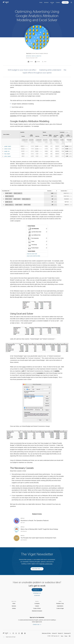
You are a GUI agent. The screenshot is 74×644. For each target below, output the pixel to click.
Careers (58, 2)
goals (24, 116)
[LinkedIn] (22, 633)
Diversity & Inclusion (37, 611)
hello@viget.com (37, 593)
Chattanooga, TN (67, 633)
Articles (52, 2)
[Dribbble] (16, 633)
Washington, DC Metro (46, 633)
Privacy (66, 636)
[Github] (13, 633)
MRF (70, 636)
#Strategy (29, 56)
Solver (24, 367)
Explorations (60, 606)
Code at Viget (60, 608)
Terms (62, 636)
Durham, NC (54, 633)
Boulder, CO (60, 633)
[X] (10, 633)
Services (46, 2)
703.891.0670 (37, 595)
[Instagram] (19, 633)
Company (37, 603)
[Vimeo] (25, 633)
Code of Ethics (37, 608)
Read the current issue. (46, 564)
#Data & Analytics (37, 56)
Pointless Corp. (60, 603)
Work (41, 2)
